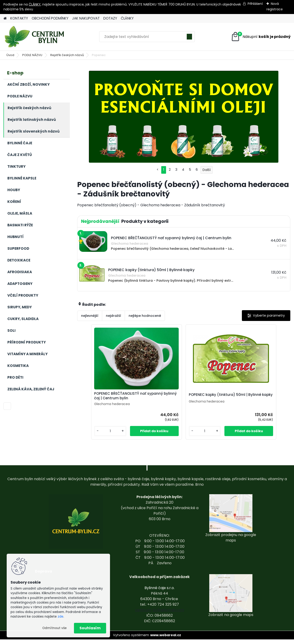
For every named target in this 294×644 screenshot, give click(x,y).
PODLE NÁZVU (32, 55)
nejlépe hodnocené (145, 316)
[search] (189, 38)
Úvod (10, 55)
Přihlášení (255, 4)
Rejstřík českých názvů (67, 55)
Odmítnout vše (54, 628)
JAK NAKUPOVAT (86, 18)
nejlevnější (90, 316)
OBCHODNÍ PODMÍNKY (50, 18)
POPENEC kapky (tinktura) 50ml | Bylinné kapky (218, 397)
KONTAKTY (19, 18)
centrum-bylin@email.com (160, 614)
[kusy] (128, 436)
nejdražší (113, 316)
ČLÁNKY (35, 4)
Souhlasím (90, 628)
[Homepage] (5, 18)
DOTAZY (110, 18)
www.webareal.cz (166, 640)
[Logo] (35, 37)
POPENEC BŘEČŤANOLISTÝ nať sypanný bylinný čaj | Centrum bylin (145, 398)
